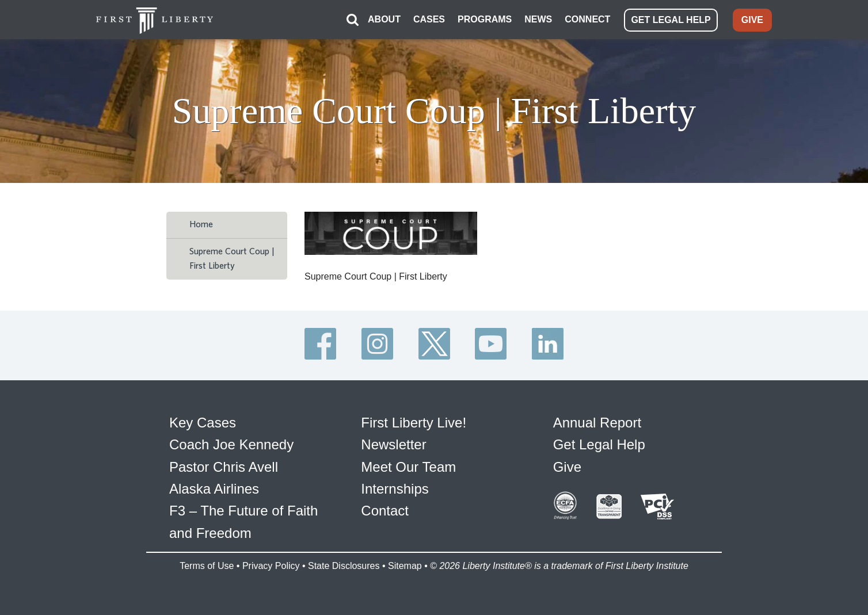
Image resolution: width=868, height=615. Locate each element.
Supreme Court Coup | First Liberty (232, 259)
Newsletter (393, 444)
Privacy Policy (271, 566)
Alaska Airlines (214, 489)
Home (201, 224)
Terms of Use (207, 566)
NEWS (538, 19)
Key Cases (203, 423)
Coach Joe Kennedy (231, 444)
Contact (385, 511)
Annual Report (597, 423)
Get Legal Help (599, 444)
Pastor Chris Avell (224, 467)
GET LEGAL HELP (671, 20)
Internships (395, 489)
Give (567, 467)
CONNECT (587, 19)
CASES (429, 19)
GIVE (752, 20)
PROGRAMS (485, 19)
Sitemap (405, 566)
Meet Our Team (408, 467)
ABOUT (384, 19)
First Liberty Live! (414, 423)
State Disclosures (344, 566)
